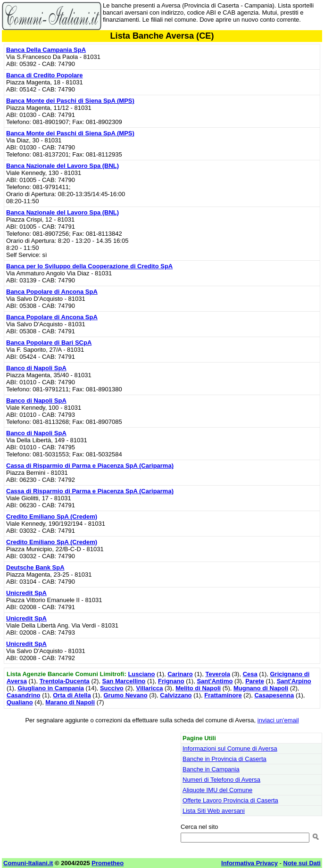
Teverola (218, 674)
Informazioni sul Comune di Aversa (230, 748)
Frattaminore (223, 695)
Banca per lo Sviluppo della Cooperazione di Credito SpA (89, 266)
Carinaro (180, 674)
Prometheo (108, 863)
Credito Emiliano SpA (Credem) (52, 517)
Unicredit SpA (26, 593)
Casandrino (24, 695)
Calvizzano (176, 695)
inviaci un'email (278, 720)
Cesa (250, 674)
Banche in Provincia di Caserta (224, 759)
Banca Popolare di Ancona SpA (52, 292)
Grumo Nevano (125, 695)
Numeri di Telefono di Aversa (221, 780)
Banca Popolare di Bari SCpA (49, 343)
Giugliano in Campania (51, 688)
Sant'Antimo (215, 681)
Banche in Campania (211, 769)
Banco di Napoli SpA (36, 368)
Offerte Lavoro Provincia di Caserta (230, 800)
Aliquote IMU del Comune (217, 790)
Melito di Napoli (198, 688)
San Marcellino (124, 681)
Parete (255, 681)
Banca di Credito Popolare (45, 75)
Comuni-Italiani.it (28, 863)
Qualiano (20, 702)
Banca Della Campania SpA (46, 50)
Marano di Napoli (70, 702)
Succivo (112, 688)
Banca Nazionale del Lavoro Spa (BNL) (62, 166)
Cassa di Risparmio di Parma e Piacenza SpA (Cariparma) (90, 466)
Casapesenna (274, 695)
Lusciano (141, 674)
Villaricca (150, 688)
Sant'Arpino (294, 681)
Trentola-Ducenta (65, 681)
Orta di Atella (72, 695)
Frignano (171, 681)
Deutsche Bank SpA (35, 567)
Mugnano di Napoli (261, 688)
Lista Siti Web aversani (214, 811)
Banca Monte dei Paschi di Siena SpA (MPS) (70, 101)
